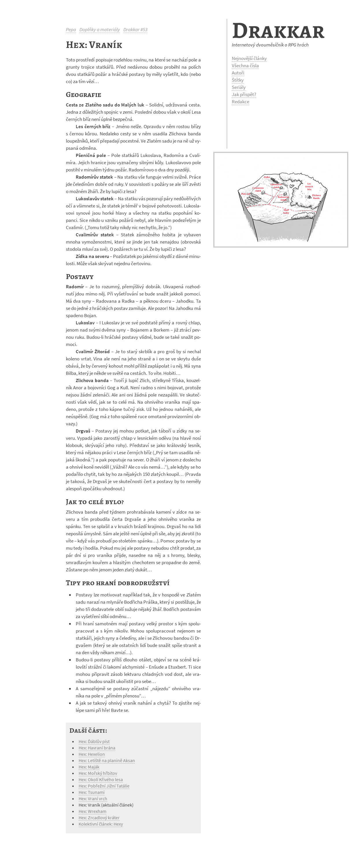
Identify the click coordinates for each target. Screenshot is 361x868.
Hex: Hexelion (92, 754)
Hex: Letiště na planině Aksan (107, 760)
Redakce (240, 102)
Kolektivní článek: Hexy (101, 824)
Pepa (71, 29)
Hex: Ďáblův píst (94, 741)
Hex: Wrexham (92, 811)
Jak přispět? (244, 94)
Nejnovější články (249, 58)
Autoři (238, 73)
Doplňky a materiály (100, 29)
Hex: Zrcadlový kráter (99, 818)
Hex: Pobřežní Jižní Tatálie (104, 786)
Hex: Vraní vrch (93, 798)
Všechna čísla (245, 66)
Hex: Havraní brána (97, 748)
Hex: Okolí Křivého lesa (101, 779)
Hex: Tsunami (92, 792)
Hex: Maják (89, 767)
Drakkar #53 (135, 29)
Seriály (239, 87)
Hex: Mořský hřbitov (98, 773)
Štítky (238, 80)
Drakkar (278, 30)
